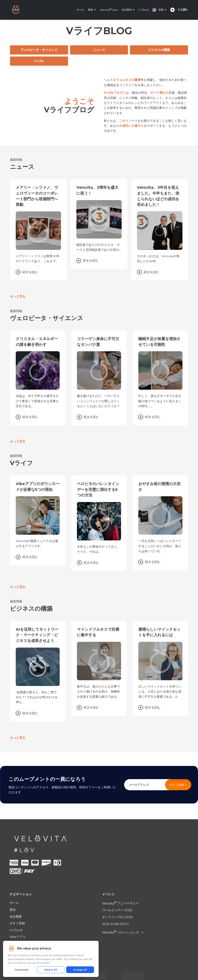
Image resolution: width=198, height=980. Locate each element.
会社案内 (127, 10)
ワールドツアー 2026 (117, 834)
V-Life (39, 61)
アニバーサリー (120, 827)
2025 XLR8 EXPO (115, 848)
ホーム (80, 10)
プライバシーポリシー (25, 886)
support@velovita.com (33, 916)
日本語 (181, 10)
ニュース (99, 50)
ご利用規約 (17, 879)
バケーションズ (123, 856)
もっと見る (18, 274)
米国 (158, 10)
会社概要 (16, 840)
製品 (91, 10)
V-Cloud (144, 10)
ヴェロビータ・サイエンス (39, 50)
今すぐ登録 (17, 847)
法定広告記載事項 (22, 893)
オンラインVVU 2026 (117, 841)
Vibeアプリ (18, 860)
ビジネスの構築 (159, 50)
